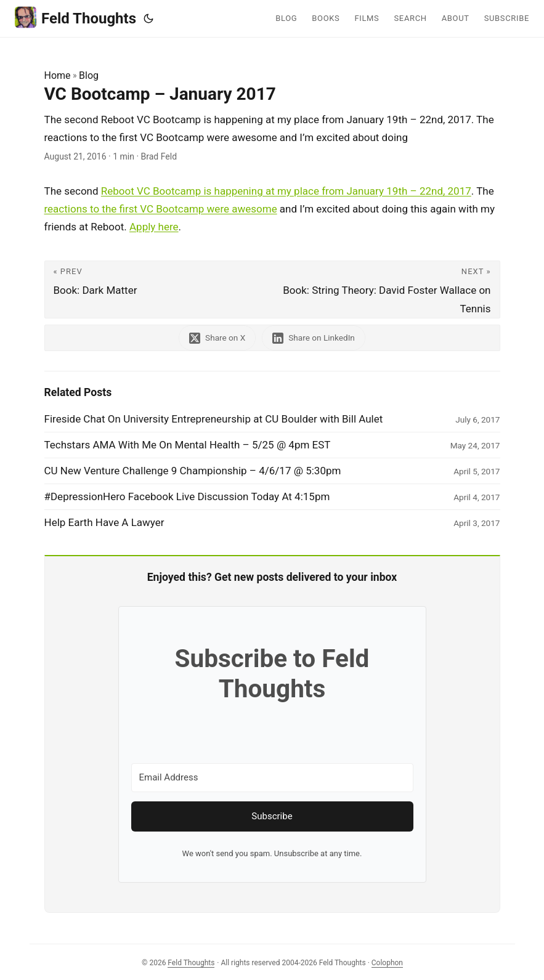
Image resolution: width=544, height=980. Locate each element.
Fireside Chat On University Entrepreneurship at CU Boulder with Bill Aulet (214, 419)
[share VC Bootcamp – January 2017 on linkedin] (314, 338)
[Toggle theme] (148, 18)
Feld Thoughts (75, 18)
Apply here (154, 227)
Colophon (387, 963)
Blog (89, 75)
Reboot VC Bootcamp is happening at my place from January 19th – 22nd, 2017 (286, 191)
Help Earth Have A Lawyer (104, 522)
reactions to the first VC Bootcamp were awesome (161, 209)
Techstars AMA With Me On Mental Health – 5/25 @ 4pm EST (188, 445)
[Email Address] (272, 778)
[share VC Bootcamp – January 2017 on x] (217, 338)
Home (58, 75)
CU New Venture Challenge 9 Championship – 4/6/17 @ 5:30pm (193, 471)
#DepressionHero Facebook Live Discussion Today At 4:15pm (187, 496)
